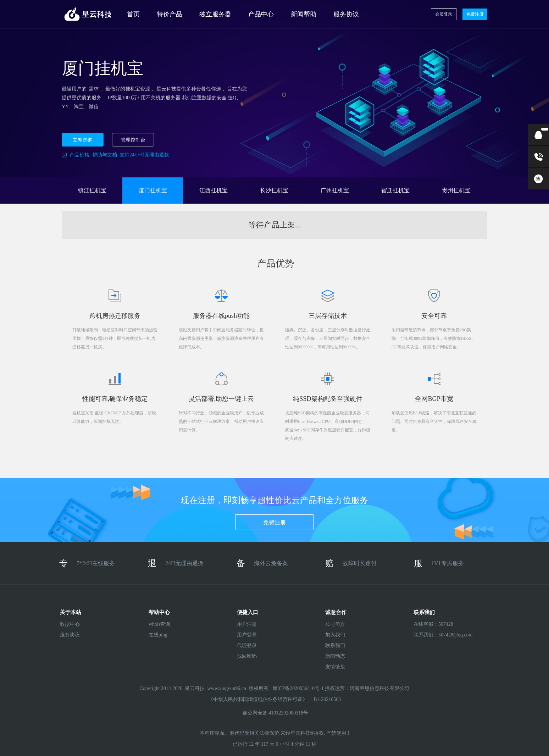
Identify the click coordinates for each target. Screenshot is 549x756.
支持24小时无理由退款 (144, 155)
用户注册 (247, 624)
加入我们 (335, 635)
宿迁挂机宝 (395, 190)
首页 (133, 14)
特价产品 (170, 14)
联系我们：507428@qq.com (432, 635)
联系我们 (335, 645)
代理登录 (247, 645)
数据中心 (70, 624)
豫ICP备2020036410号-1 (299, 688)
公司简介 (335, 624)
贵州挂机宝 (456, 190)
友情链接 (335, 667)
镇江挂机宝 (92, 190)
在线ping (158, 635)
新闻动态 (335, 656)
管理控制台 (133, 140)
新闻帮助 (304, 14)
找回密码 (247, 656)
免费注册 (475, 14)
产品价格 (79, 155)
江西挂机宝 (213, 190)
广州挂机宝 (335, 190)
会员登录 (444, 14)
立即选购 (83, 140)
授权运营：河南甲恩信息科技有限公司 (367, 688)
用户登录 (247, 635)
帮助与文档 (105, 155)
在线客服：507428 (432, 624)
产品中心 (261, 14)
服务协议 (346, 14)
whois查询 (159, 624)
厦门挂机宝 (153, 190)
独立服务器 (215, 14)
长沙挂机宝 (274, 190)
